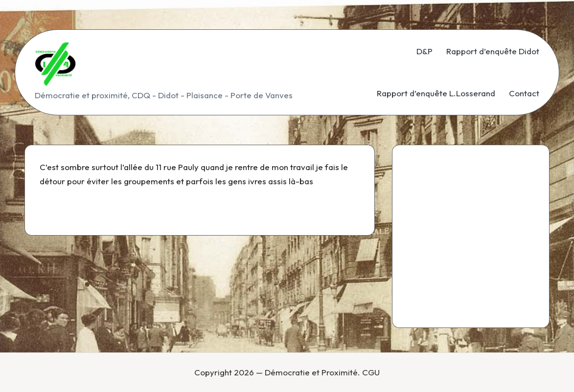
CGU (371, 372)
